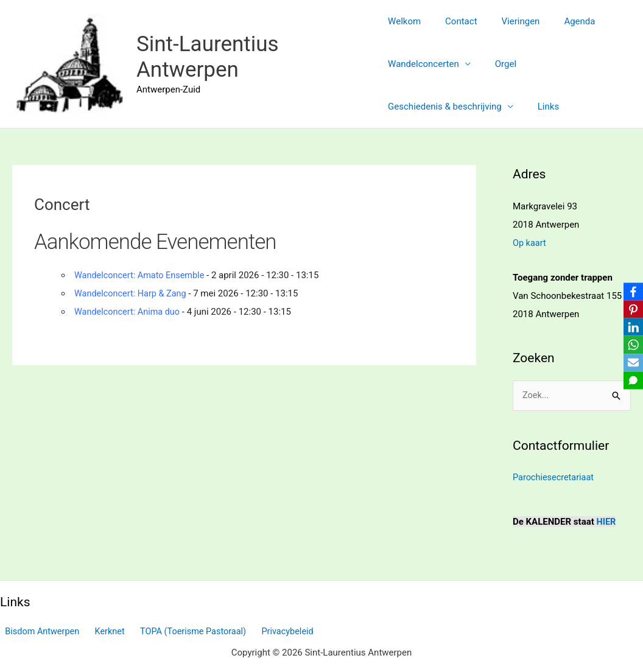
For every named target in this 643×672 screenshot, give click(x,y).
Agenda (561, 21)
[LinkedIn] (631, 327)
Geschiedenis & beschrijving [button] (445, 107)
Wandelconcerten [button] (423, 64)
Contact (455, 21)
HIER (607, 522)
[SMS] (631, 382)
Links (542, 107)
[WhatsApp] (631, 345)
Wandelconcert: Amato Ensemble (142, 275)
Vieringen (509, 21)
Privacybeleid (272, 631)
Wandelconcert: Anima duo (129, 312)
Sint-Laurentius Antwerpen (208, 57)
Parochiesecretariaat (555, 478)
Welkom (404, 21)
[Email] (631, 363)
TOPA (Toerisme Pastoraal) (182, 631)
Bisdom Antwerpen (39, 631)
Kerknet (102, 631)
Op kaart (530, 243)
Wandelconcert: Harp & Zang (132, 293)
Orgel (500, 64)
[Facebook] (631, 290)
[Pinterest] (631, 309)
